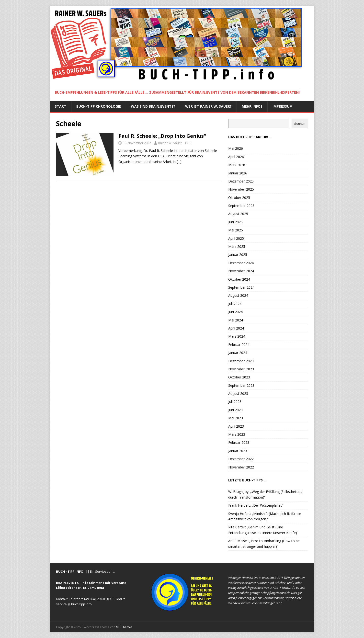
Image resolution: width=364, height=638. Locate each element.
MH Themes (124, 627)
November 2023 (241, 369)
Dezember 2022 (241, 459)
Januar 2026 (238, 173)
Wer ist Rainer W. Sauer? (208, 106)
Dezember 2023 (241, 361)
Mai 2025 (236, 230)
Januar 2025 (238, 255)
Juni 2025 (235, 222)
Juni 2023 (235, 410)
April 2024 (236, 328)
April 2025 (236, 238)
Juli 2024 (235, 304)
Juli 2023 (235, 402)
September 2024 (241, 287)
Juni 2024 (235, 312)
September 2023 (241, 385)
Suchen (300, 124)
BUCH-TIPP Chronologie (99, 106)
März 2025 (237, 246)
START (61, 106)
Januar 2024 (238, 353)
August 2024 (238, 295)
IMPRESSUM (283, 106)
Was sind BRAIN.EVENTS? (153, 106)
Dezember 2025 (241, 181)
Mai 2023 (236, 418)
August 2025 (238, 214)
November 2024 (241, 271)
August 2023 (238, 393)
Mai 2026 (236, 148)
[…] (179, 162)
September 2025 (241, 206)
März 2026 (237, 165)
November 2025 (241, 189)
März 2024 (237, 336)
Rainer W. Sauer (170, 143)
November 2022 (241, 467)
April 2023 (236, 426)
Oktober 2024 (239, 279)
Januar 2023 (238, 451)
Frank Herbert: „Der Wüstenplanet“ (256, 505)
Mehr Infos (252, 106)
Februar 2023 (239, 442)
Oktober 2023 (239, 377)
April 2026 (236, 157)
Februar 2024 (239, 345)
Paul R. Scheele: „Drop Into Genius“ (162, 136)
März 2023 (237, 434)
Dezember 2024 (241, 263)
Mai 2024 (236, 320)
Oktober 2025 (239, 198)
